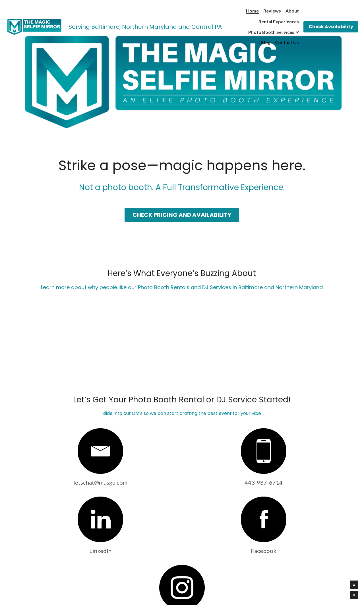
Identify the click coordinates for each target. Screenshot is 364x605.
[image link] (34, 26)
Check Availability (331, 27)
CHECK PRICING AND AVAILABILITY (182, 215)
